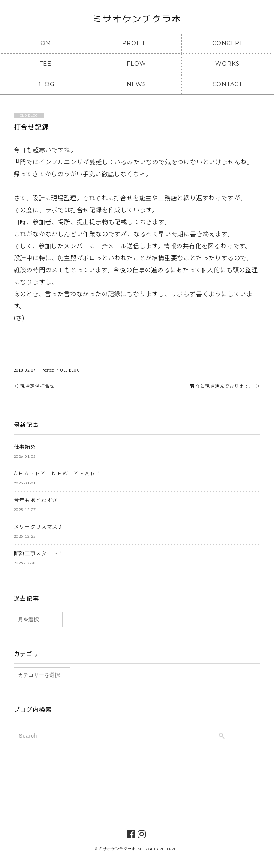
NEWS (136, 84)
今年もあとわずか (36, 500)
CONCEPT (227, 43)
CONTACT (228, 84)
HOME (45, 43)
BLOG (45, 84)
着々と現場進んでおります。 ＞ (225, 386)
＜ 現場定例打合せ (34, 386)
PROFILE (136, 43)
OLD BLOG (70, 370)
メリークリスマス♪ (39, 526)
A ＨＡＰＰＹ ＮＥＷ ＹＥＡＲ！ (58, 473)
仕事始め (25, 447)
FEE (45, 64)
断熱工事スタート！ (39, 553)
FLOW (136, 64)
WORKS (227, 64)
